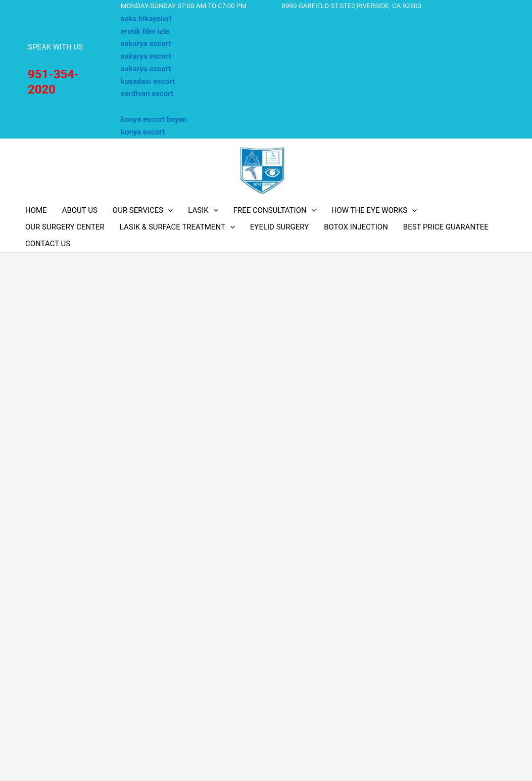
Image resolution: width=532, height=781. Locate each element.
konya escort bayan (154, 119)
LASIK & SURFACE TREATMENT (177, 227)
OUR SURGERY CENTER (65, 227)
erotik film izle (145, 31)
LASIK (203, 211)
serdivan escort (147, 94)
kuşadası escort (148, 81)
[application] (168, 211)
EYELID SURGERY (279, 227)
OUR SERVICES (143, 211)
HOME (36, 210)
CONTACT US (48, 244)
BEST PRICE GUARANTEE (446, 227)
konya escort (143, 132)
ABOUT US (80, 210)
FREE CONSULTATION (275, 211)
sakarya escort (146, 43)
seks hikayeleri (146, 19)
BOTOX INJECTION (356, 227)
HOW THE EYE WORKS (374, 211)
